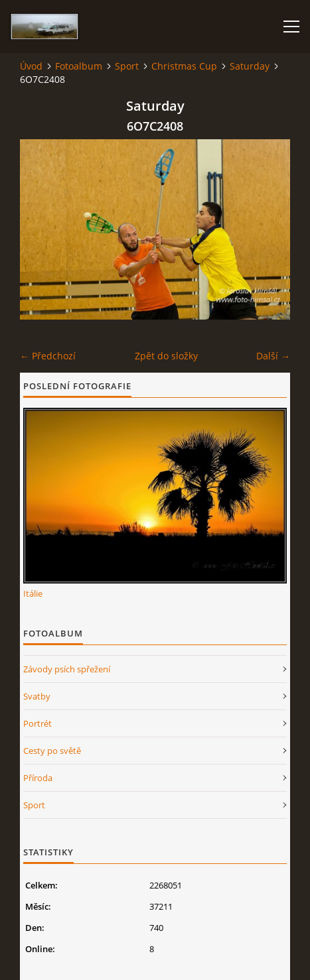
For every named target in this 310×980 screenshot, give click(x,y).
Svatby (37, 696)
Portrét (38, 723)
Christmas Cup (184, 66)
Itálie (33, 593)
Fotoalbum (79, 66)
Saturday (250, 66)
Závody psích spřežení (67, 669)
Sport (127, 66)
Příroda (38, 778)
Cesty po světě (52, 751)
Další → (273, 356)
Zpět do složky (166, 356)
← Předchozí (48, 356)
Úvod (31, 66)
